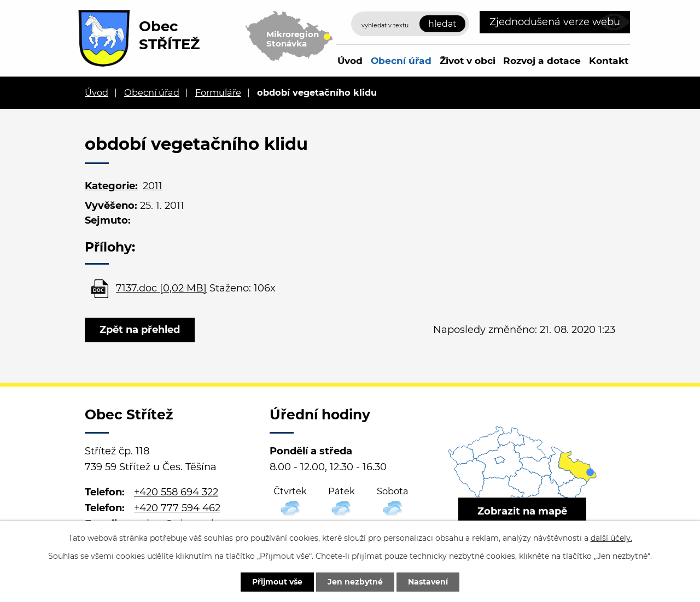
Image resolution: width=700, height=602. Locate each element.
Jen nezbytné (355, 582)
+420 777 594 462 (177, 508)
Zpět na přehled (140, 330)
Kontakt (609, 60)
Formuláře (218, 92)
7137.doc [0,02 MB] (161, 288)
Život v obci (468, 60)
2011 (153, 186)
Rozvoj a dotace (542, 60)
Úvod (350, 60)
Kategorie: (111, 186)
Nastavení (428, 582)
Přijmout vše (277, 582)
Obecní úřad (401, 60)
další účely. (611, 538)
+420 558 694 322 (176, 492)
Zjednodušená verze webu (555, 22)
